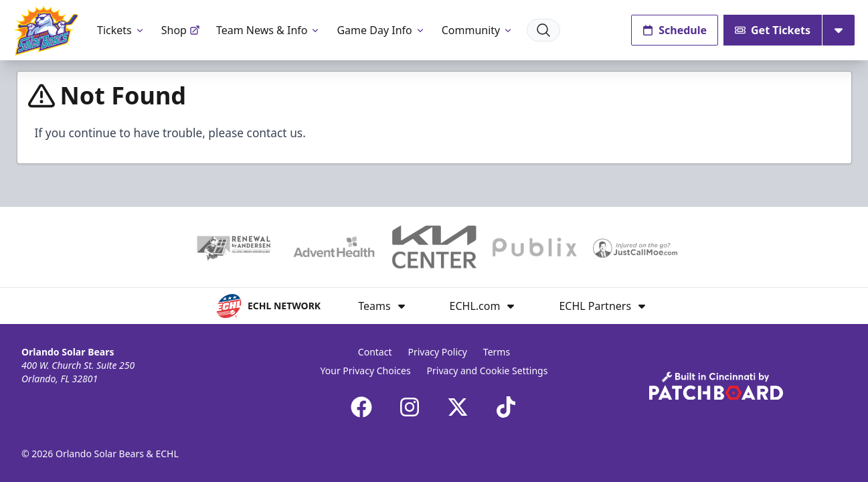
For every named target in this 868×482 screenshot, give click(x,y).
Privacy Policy (438, 352)
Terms (497, 352)
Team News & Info (269, 30)
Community (478, 30)
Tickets (121, 30)
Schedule (675, 30)
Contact (375, 352)
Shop (181, 30)
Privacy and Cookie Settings (488, 371)
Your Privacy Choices (366, 371)
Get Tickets (773, 30)
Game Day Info (381, 30)
